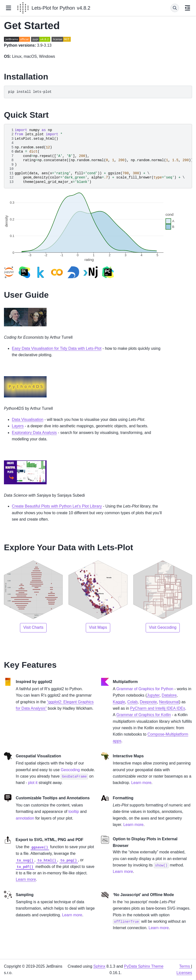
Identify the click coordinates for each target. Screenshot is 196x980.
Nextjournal (169, 702)
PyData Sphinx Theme (144, 966)
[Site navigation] (9, 8)
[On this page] (187, 8)
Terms (185, 966)
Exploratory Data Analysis (34, 433)
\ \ (100, 156)
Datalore (169, 695)
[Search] (175, 8)
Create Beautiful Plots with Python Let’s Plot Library (57, 506)
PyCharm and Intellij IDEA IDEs (158, 708)
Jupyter (153, 695)
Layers (18, 426)
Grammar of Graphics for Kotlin (144, 715)
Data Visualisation (28, 420)
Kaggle (119, 702)
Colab (132, 702)
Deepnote (148, 702)
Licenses (184, 973)
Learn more (26, 879)
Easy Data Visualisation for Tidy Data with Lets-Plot (57, 348)
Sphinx (99, 966)
